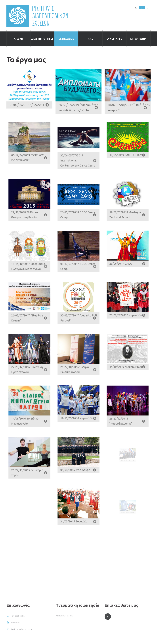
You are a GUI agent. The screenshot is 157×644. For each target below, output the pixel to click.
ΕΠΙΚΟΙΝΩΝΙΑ (138, 39)
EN (148, 8)
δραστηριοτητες (42, 39)
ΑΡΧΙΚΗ (18, 39)
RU (136, 8)
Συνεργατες (114, 39)
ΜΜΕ (90, 39)
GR (142, 8)
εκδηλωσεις (66, 39)
